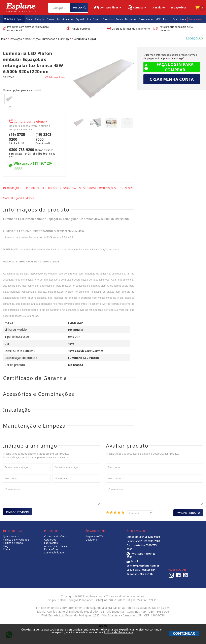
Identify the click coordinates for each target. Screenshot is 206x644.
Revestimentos (65, 19)
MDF (158, 19)
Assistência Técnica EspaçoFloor (56, 548)
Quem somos (11, 537)
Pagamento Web (95, 537)
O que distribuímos (56, 537)
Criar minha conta (172, 79)
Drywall (80, 19)
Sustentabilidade (54, 553)
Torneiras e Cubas (113, 19)
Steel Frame (93, 19)
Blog (6, 546)
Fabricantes (51, 543)
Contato (8, 549)
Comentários (51, 495)
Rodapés (39, 19)
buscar (79, 8)
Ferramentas (146, 19)
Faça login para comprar (168, 67)
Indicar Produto (18, 512)
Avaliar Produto (188, 513)
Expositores (179, 19)
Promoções (195, 19)
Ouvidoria (91, 540)
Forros (50, 19)
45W (9, 101)
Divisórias (131, 19)
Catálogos (50, 540)
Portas (167, 19)
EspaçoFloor (179, 8)
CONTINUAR (184, 633)
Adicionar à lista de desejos (50, 77)
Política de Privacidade (16, 540)
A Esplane (159, 8)
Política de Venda (13, 543)
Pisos (29, 19)
